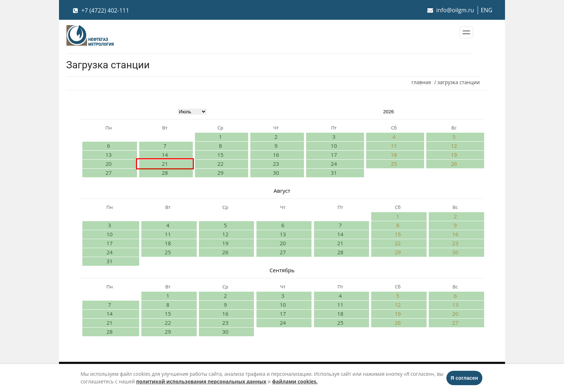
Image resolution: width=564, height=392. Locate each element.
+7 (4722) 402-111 (101, 10)
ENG (486, 10)
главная (421, 82)
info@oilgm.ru (451, 10)
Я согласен (464, 378)
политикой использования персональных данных (201, 381)
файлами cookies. (295, 381)
